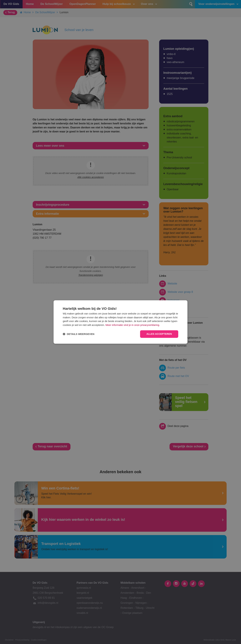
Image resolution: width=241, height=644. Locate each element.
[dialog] (120, 322)
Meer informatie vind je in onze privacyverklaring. (133, 325)
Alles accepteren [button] (159, 334)
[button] (79, 334)
